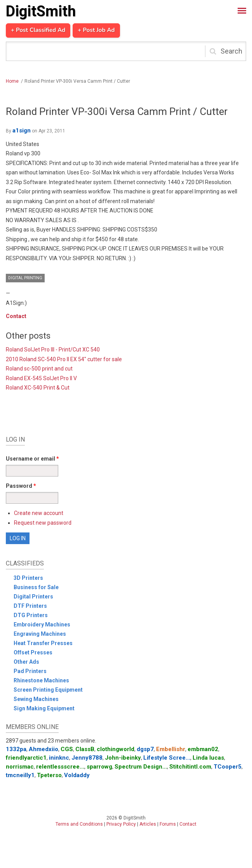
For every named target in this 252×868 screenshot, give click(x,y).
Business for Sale (36, 587)
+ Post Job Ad (96, 30)
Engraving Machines (40, 634)
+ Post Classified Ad (38, 30)
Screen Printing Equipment (48, 690)
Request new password (43, 523)
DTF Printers (30, 606)
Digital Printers (33, 597)
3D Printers (28, 578)
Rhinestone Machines (41, 680)
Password (21, 486)
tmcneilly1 (20, 775)
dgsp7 (145, 749)
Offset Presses (33, 652)
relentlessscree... (60, 767)
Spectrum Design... (141, 767)
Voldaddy (77, 775)
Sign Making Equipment (44, 708)
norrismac (20, 767)
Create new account (39, 513)
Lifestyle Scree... (167, 758)
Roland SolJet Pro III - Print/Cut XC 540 (53, 350)
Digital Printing (25, 278)
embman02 (203, 749)
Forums (168, 824)
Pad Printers (30, 671)
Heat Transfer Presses (43, 643)
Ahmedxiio (43, 749)
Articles (148, 824)
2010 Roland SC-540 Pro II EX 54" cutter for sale (64, 359)
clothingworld (116, 749)
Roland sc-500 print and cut (39, 369)
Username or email (32, 459)
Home (12, 81)
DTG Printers (31, 615)
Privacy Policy (121, 824)
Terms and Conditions (79, 824)
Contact (16, 316)
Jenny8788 (87, 758)
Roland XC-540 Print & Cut (38, 388)
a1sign (22, 130)
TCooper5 (228, 767)
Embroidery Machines (42, 624)
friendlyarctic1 (26, 758)
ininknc (59, 758)
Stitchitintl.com (190, 767)
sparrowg (99, 767)
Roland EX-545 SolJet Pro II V (41, 378)
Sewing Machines (36, 699)
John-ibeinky (123, 758)
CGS (67, 749)
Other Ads (26, 662)
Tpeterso (49, 775)
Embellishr (171, 749)
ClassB (85, 749)
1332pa (16, 749)
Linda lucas (208, 758)
